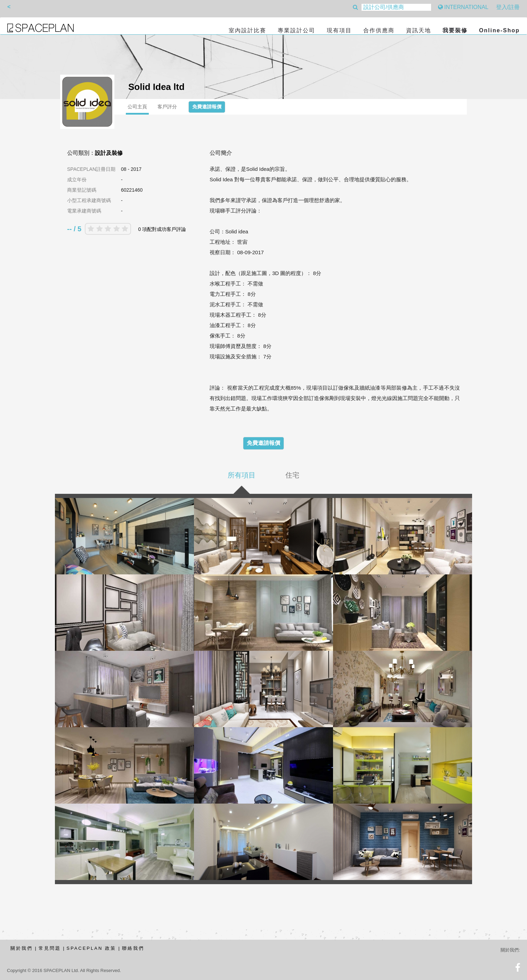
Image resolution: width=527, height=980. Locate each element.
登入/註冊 (508, 7)
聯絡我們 (133, 948)
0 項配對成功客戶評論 (162, 229)
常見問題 (50, 948)
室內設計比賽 (248, 30)
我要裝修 (455, 30)
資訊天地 (419, 30)
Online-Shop (499, 30)
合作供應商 (379, 30)
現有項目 (339, 30)
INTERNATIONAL (463, 7)
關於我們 (22, 948)
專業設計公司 (297, 30)
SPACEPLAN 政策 (91, 948)
